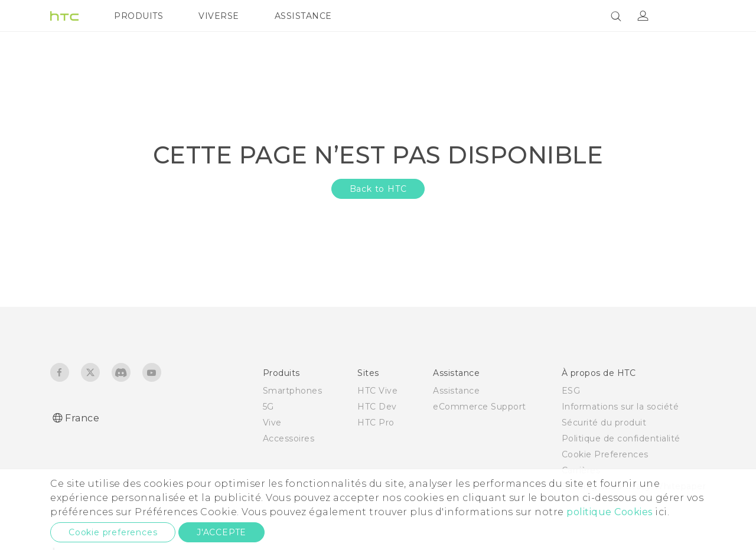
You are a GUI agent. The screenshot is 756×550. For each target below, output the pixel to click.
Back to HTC (378, 189)
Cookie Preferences (605, 454)
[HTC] (64, 16)
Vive (272, 423)
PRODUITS (139, 16)
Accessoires (289, 438)
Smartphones (293, 391)
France (82, 418)
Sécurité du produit (604, 423)
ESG (571, 391)
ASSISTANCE (303, 16)
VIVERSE (219, 16)
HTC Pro (376, 423)
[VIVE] (690, 16)
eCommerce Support (480, 407)
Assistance (456, 391)
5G (268, 407)
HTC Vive (377, 391)
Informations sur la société (620, 407)
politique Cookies (610, 512)
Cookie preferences (113, 532)
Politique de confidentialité (621, 438)
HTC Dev (377, 407)
